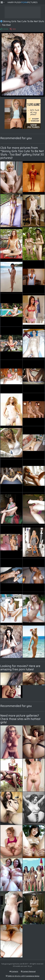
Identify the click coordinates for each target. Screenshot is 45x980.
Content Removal (28, 971)
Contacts (14, 971)
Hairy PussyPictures (22, 2)
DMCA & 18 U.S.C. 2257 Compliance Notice (23, 976)
